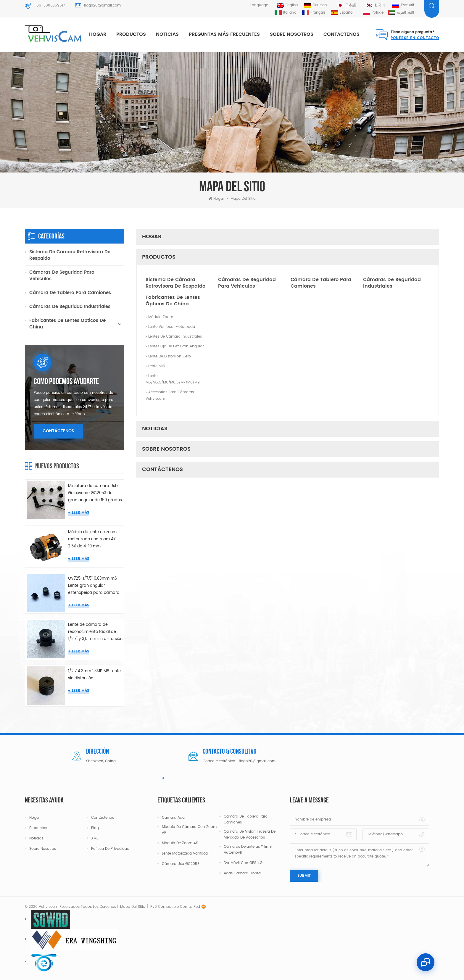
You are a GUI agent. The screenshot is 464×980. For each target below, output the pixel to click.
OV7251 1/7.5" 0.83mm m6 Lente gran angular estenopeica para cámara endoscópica (94, 586)
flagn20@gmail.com (102, 5)
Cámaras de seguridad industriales (392, 283)
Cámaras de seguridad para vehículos (247, 283)
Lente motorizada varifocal (185, 854)
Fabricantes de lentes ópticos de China (173, 301)
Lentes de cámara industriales (174, 337)
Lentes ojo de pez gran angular (175, 346)
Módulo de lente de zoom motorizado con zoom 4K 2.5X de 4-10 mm (92, 539)
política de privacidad (110, 849)
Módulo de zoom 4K (180, 843)
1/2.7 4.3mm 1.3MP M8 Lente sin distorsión (94, 675)
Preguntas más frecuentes (224, 34)
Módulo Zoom (159, 317)
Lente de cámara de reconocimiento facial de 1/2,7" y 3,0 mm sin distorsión (95, 632)
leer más (80, 513)
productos (131, 34)
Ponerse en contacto (415, 38)
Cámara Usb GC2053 (181, 864)
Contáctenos (341, 34)
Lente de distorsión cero (168, 356)
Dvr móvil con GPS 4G (243, 863)
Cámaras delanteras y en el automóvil (248, 850)
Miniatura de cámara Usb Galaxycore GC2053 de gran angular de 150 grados (95, 493)
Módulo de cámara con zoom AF (189, 830)
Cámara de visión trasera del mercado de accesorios (250, 835)
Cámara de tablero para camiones (321, 283)
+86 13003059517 (49, 5)
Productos (38, 828)
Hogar (98, 34)
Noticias (167, 34)
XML (95, 838)
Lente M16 (155, 366)
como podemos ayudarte (66, 382)
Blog (95, 828)
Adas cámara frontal (243, 873)
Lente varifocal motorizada (170, 327)
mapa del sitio (133, 907)
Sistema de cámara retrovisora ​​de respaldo (175, 283)
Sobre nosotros (292, 34)
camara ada (173, 818)
